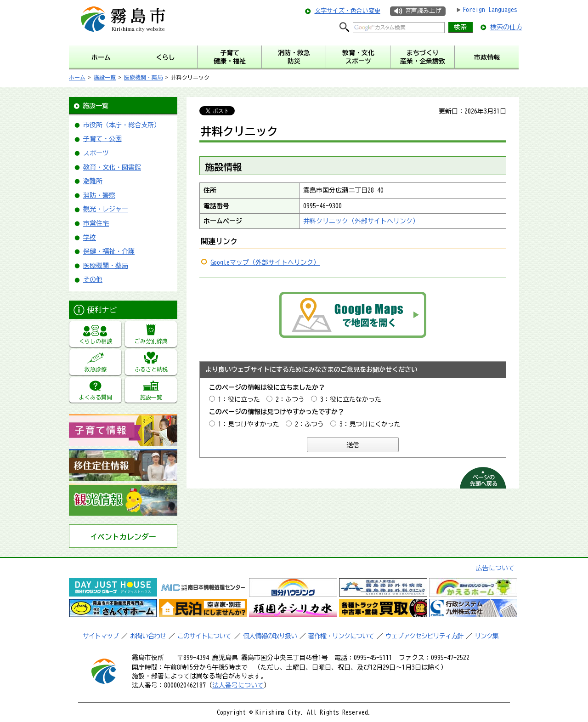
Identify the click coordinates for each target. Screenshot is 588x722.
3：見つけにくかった (370, 424)
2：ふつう (290, 399)
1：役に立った (239, 399)
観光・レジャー (106, 209)
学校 (90, 238)
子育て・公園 (102, 139)
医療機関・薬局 (143, 77)
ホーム (77, 77)
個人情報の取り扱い (270, 636)
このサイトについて (204, 636)
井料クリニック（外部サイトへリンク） (361, 221)
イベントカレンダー (123, 537)
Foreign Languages (490, 10)
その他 (93, 279)
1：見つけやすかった (249, 424)
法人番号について (238, 685)
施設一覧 (105, 77)
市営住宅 (96, 223)
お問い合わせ (148, 636)
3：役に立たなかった (351, 399)
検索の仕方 (506, 27)
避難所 (93, 181)
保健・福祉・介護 (109, 251)
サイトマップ (101, 636)
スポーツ (96, 153)
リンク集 (486, 636)
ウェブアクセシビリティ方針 (424, 636)
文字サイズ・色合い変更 (348, 11)
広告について (495, 568)
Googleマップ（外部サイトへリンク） (265, 262)
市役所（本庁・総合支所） (122, 125)
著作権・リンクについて (341, 636)
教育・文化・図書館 (112, 167)
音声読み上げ (423, 11)
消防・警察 (99, 195)
